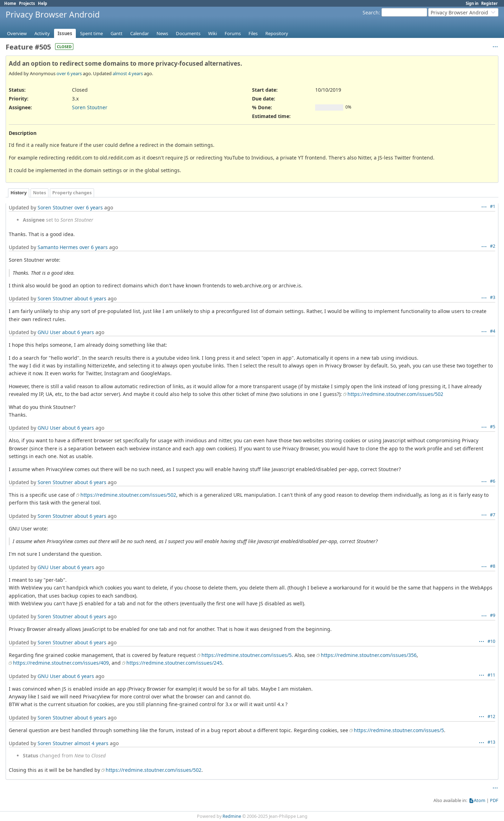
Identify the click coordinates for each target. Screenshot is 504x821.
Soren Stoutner (90, 107)
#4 (493, 331)
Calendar (140, 33)
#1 (493, 206)
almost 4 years (128, 73)
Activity (42, 33)
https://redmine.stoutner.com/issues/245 (174, 663)
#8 (493, 566)
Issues (65, 33)
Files (253, 33)
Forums (233, 33)
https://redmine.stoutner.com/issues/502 (395, 394)
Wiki (213, 33)
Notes (39, 193)
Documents (188, 33)
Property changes (72, 193)
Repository (277, 33)
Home (10, 3)
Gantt (117, 33)
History (19, 193)
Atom (480, 800)
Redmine (232, 816)
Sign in (472, 3)
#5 (493, 427)
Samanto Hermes (58, 247)
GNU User (49, 332)
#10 (491, 641)
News (162, 33)
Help (42, 3)
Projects (27, 3)
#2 (493, 246)
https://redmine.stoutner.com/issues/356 (369, 655)
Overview (17, 33)
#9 (493, 615)
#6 (493, 481)
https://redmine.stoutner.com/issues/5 (247, 655)
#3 (493, 297)
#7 (493, 515)
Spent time (91, 33)
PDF (494, 800)
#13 (491, 742)
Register (489, 3)
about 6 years (90, 298)
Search (371, 12)
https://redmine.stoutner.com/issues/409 (61, 663)
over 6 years (69, 73)
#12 (491, 716)
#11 (491, 675)
